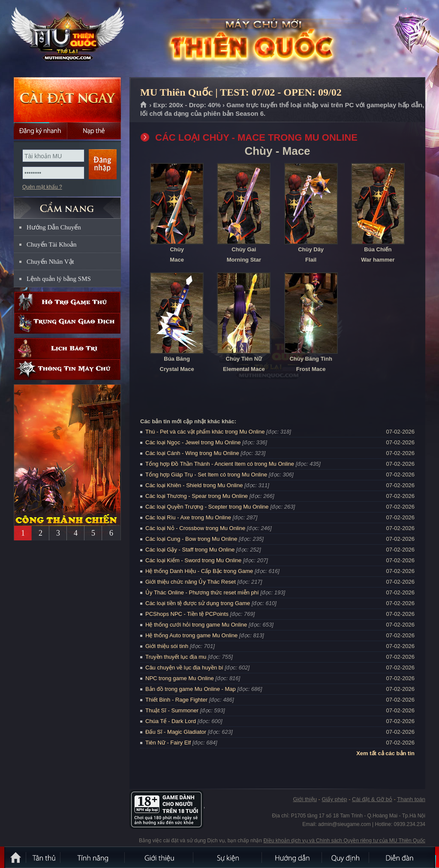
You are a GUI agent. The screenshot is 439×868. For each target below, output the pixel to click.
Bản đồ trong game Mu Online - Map (191, 689)
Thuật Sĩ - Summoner (172, 710)
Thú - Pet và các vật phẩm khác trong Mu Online (205, 432)
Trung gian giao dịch (67, 323)
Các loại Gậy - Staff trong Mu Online (190, 550)
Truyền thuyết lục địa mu (176, 657)
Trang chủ (144, 105)
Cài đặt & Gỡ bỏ (372, 799)
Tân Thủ (44, 857)
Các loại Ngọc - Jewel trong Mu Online (193, 442)
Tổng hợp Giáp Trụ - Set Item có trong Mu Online (206, 475)
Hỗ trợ (67, 302)
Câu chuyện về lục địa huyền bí (184, 668)
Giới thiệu (305, 799)
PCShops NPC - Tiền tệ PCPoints (187, 614)
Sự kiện (228, 857)
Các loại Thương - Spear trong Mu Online (197, 496)
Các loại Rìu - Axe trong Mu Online (188, 517)
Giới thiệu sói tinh (167, 646)
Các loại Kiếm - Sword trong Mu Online (193, 560)
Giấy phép (334, 799)
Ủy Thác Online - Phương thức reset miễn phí (202, 592)
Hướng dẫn (292, 857)
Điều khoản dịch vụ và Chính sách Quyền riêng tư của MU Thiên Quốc (344, 841)
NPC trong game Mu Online (180, 678)
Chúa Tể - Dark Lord (171, 721)
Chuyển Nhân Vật (50, 262)
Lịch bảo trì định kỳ (67, 348)
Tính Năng (93, 857)
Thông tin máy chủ (67, 369)
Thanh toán (411, 799)
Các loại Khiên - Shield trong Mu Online (194, 485)
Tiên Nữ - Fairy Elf (168, 743)
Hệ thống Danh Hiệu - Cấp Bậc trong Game (199, 571)
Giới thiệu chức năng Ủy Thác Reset (191, 582)
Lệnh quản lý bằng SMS (59, 279)
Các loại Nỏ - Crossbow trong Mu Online (195, 528)
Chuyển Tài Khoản (52, 244)
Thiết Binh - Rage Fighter (176, 700)
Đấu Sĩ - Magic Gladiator (176, 732)
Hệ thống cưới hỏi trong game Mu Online (196, 625)
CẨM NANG (67, 204)
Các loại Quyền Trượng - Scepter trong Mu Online (207, 507)
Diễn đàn (402, 857)
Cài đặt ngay (67, 100)
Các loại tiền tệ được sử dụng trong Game (198, 603)
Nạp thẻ (94, 131)
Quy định (346, 857)
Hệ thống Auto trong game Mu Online (191, 635)
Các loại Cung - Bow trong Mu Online (191, 539)
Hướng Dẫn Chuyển (54, 227)
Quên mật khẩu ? (42, 187)
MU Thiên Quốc (67, 39)
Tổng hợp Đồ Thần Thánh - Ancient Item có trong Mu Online (220, 464)
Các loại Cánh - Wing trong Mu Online (192, 453)
